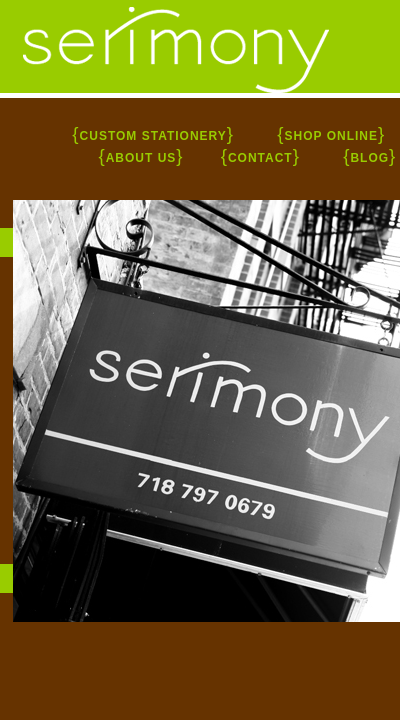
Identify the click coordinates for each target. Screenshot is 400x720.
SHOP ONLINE (331, 136)
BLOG (369, 158)
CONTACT (260, 158)
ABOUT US (141, 158)
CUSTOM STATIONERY (153, 136)
